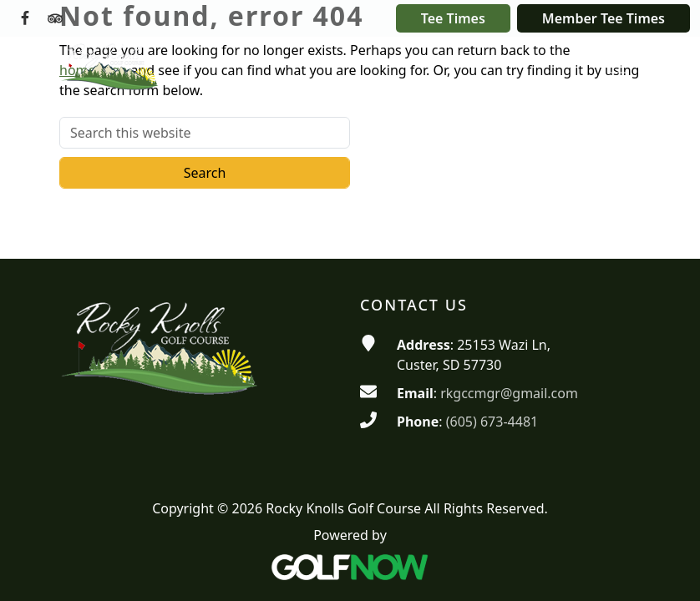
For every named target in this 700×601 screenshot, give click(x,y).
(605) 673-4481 (492, 422)
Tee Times (453, 18)
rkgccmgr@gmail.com (509, 393)
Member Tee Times (604, 18)
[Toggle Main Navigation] (617, 66)
